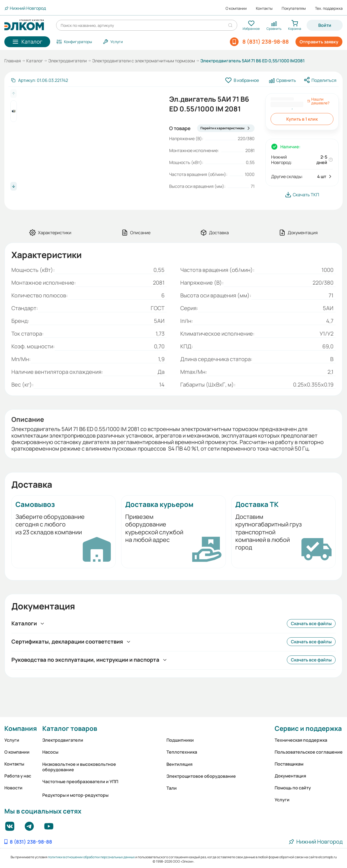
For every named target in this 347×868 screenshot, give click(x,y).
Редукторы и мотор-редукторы (75, 795)
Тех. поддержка (329, 8)
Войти (325, 25)
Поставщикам (289, 764)
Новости (13, 788)
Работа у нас (18, 776)
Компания (21, 728)
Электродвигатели (68, 61)
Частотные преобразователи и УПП (80, 782)
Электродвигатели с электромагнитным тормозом (144, 61)
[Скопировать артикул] (39, 80)
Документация (290, 776)
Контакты (264, 8)
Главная (13, 61)
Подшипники (180, 740)
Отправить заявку (319, 42)
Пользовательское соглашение (309, 752)
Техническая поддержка (301, 740)
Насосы (50, 752)
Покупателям (294, 8)
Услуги (12, 740)
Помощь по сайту (293, 788)
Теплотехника (182, 752)
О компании (236, 8)
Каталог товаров (70, 728)
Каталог (35, 61)
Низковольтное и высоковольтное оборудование (79, 767)
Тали (172, 788)
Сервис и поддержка (308, 728)
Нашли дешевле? (318, 101)
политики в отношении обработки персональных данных (91, 857)
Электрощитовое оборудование (201, 776)
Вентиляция (179, 764)
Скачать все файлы (311, 623)
